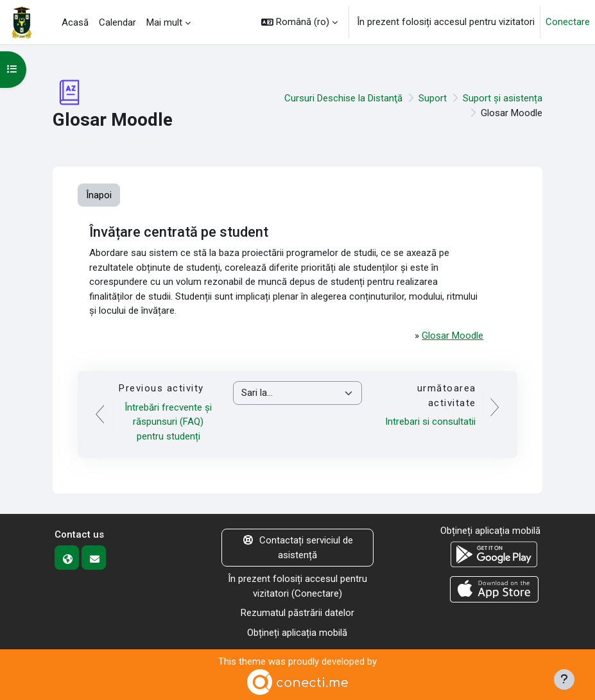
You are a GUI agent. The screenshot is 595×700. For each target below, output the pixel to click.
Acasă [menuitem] (75, 22)
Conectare (568, 22)
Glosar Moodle (453, 336)
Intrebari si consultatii (430, 422)
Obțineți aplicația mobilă (297, 633)
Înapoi (99, 195)
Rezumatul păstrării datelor (297, 613)
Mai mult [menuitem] (164, 22)
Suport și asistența (503, 98)
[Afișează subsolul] (564, 679)
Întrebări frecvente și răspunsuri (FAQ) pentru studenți (168, 422)
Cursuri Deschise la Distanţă (343, 98)
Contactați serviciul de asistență (297, 548)
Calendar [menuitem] (117, 22)
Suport (433, 98)
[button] (299, 22)
